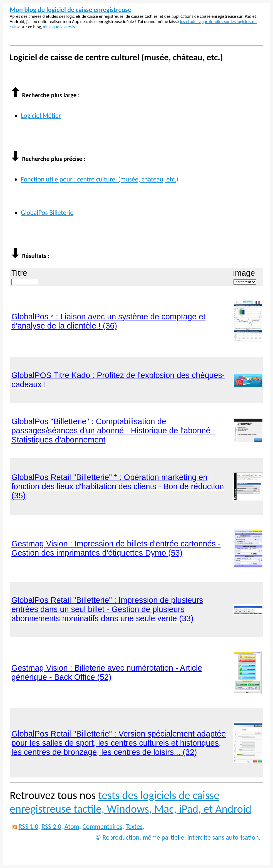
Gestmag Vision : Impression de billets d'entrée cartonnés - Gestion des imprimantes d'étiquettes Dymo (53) (116, 548)
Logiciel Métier (41, 115)
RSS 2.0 (51, 826)
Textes (134, 826)
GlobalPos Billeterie (47, 212)
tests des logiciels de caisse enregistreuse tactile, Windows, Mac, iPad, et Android (131, 802)
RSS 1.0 (28, 826)
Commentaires (102, 826)
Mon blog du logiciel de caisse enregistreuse (70, 10)
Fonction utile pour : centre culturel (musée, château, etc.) (100, 179)
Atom (72, 826)
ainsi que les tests (59, 27)
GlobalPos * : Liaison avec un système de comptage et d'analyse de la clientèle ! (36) (108, 321)
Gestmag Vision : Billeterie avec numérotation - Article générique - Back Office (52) (107, 672)
